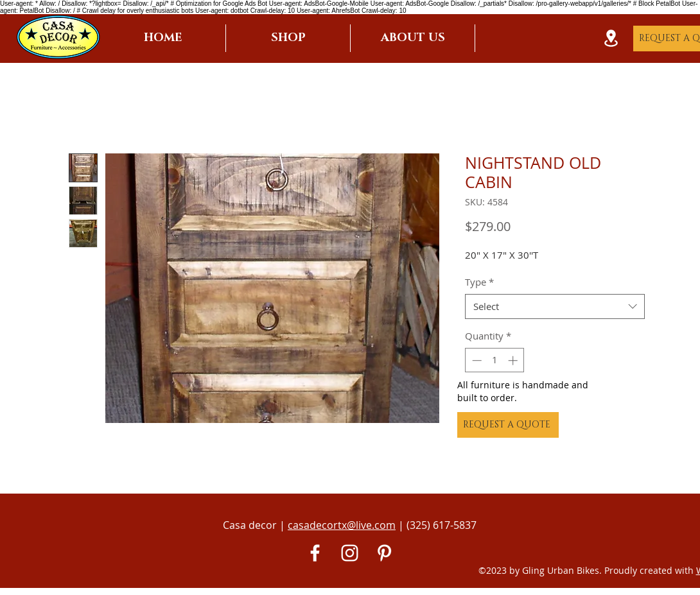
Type (479, 282)
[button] (288, 38)
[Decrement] (476, 360)
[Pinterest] (384, 553)
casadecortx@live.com (342, 525)
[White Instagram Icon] (350, 553)
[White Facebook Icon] (315, 553)
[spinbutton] (495, 360)
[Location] (611, 38)
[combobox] (555, 306)
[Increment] (514, 360)
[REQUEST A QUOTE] (508, 425)
